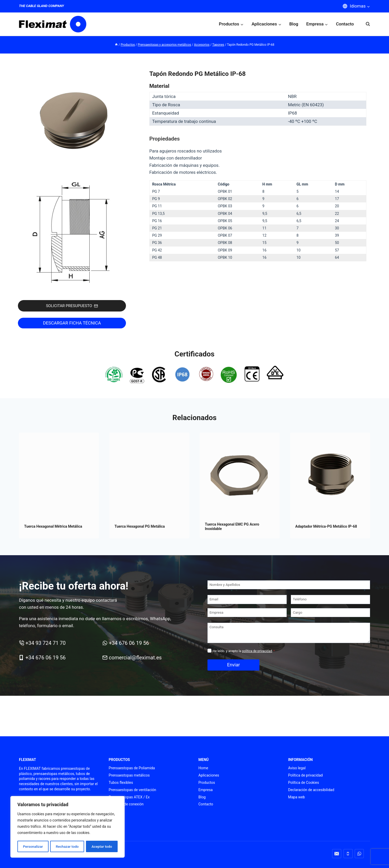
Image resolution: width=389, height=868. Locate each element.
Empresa (206, 790)
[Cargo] (330, 613)
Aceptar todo (102, 846)
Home (203, 768)
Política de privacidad (306, 775)
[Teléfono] (330, 599)
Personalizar (33, 846)
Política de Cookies (304, 783)
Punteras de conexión (126, 804)
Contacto (345, 24)
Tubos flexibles (121, 783)
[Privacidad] (209, 651)
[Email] (247, 599)
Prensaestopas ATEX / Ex (129, 797)
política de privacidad (257, 651)
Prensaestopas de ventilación (133, 790)
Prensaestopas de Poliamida (132, 768)
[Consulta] (289, 633)
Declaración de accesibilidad (311, 790)
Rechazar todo (67, 846)
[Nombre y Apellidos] (289, 585)
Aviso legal (297, 768)
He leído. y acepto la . (244, 651)
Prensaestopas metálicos (129, 775)
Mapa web (297, 797)
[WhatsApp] (359, 854)
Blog (294, 24)
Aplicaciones (209, 775)
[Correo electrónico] (337, 854)
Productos (207, 783)
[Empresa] (247, 613)
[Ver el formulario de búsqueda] (365, 24)
